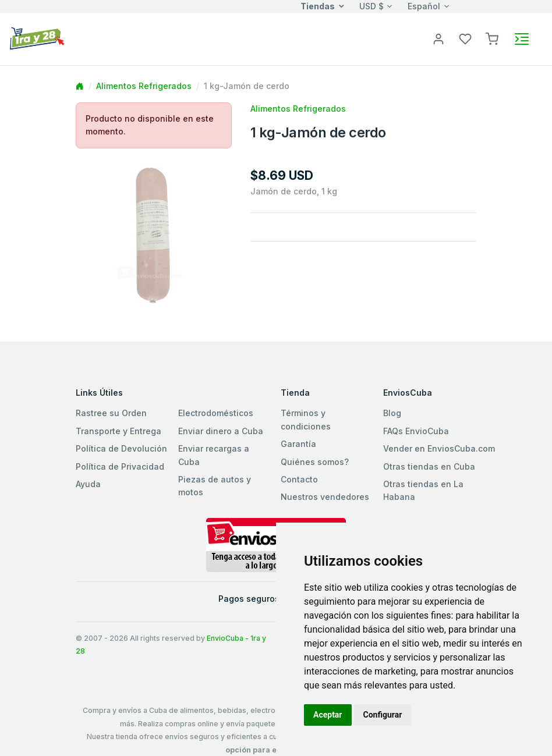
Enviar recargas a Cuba (214, 455)
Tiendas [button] (318, 6)
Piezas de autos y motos (215, 486)
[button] (492, 38)
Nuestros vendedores (325, 497)
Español (424, 6)
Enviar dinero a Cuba (221, 431)
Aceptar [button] (328, 715)
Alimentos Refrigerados (144, 86)
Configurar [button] (383, 715)
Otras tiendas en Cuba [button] (429, 466)
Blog (392, 413)
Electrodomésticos (216, 413)
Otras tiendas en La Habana (423, 490)
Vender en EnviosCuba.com (439, 448)
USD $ (371, 6)
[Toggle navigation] (522, 39)
